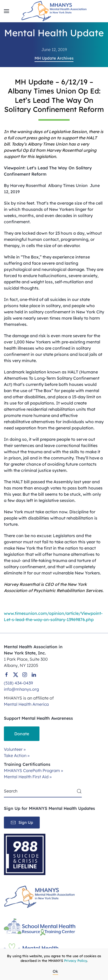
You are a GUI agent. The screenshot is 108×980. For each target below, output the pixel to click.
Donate (22, 734)
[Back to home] (54, 11)
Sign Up (22, 823)
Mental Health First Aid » (28, 777)
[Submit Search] (79, 791)
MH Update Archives (54, 58)
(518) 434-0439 (18, 683)
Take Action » (17, 755)
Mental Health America (26, 704)
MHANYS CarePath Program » (33, 770)
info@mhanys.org (21, 689)
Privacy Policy (76, 961)
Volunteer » (15, 749)
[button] (6, 11)
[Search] (43, 791)
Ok (55, 971)
